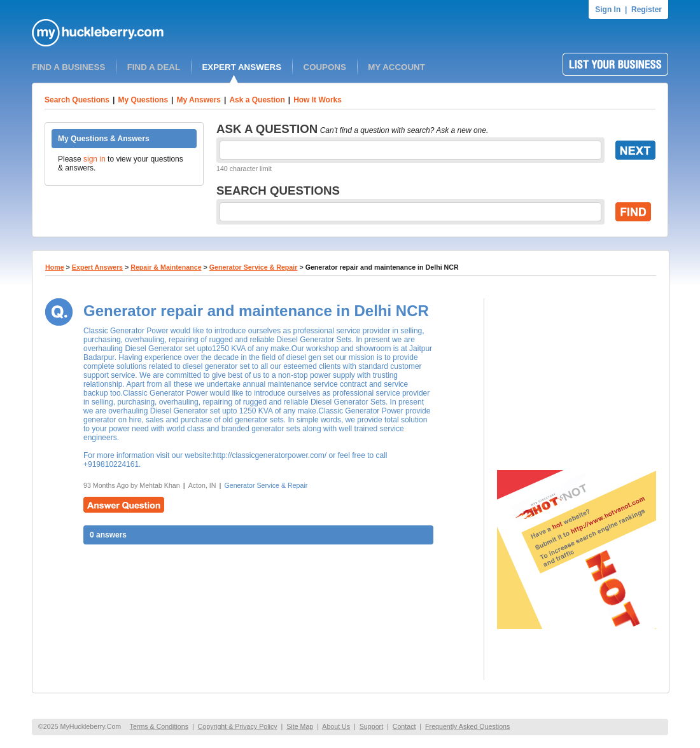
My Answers (199, 100)
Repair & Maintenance (166, 267)
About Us (336, 726)
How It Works (318, 100)
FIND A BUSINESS (68, 67)
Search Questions (77, 100)
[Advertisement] (577, 378)
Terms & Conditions (159, 726)
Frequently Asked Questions (467, 726)
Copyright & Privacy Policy (238, 726)
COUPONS (325, 67)
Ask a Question (257, 100)
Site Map (300, 726)
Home (55, 267)
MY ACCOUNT (396, 67)
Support (371, 726)
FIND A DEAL (154, 67)
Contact (404, 726)
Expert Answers (97, 267)
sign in (94, 159)
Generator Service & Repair (254, 267)
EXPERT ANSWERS (241, 67)
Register (647, 10)
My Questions (143, 100)
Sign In (608, 10)
